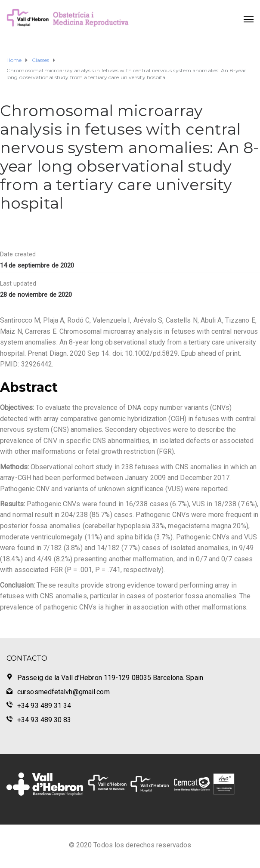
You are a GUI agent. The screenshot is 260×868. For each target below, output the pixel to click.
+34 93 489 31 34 (44, 706)
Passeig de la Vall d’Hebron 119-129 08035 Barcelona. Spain (110, 678)
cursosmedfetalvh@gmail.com (63, 692)
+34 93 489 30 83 (44, 720)
